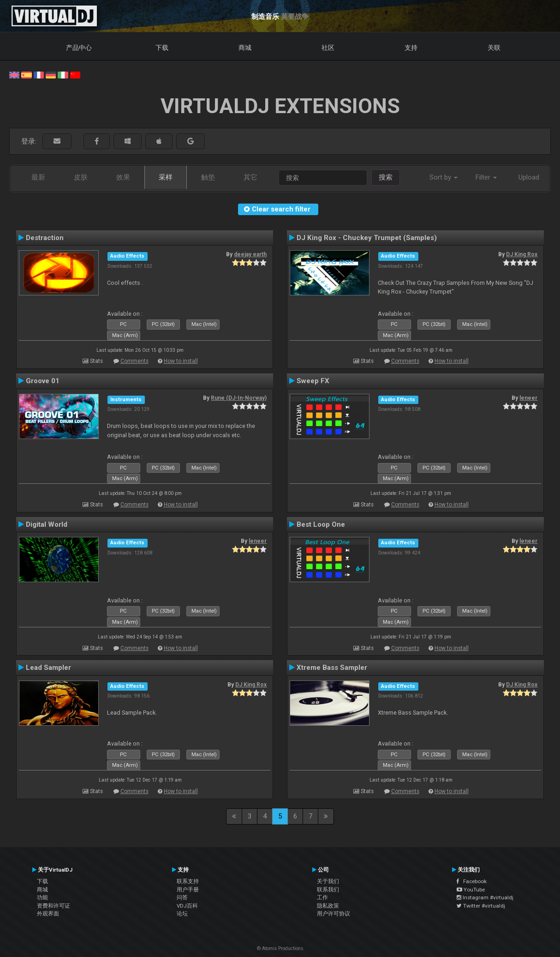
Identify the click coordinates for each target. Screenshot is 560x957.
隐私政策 (328, 906)
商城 (245, 48)
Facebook (472, 881)
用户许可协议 (334, 914)
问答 (182, 897)
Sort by (444, 177)
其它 (250, 177)
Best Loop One (321, 524)
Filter (486, 177)
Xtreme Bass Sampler (332, 668)
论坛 (182, 914)
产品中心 (79, 48)
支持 (411, 48)
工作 (322, 897)
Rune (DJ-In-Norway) (239, 398)
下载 (162, 48)
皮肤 (81, 177)
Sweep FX (313, 381)
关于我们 (328, 881)
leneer (528, 398)
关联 (494, 48)
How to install (181, 361)
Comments (134, 361)
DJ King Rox (522, 254)
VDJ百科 (187, 906)
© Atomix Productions (280, 948)
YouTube (471, 890)
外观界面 (48, 914)
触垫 (208, 177)
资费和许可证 (54, 906)
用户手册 (188, 890)
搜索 (386, 177)
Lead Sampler (48, 668)
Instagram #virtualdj (485, 897)
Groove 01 (43, 381)
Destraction (45, 238)
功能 (42, 897)
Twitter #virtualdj (481, 906)
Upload (529, 177)
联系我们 (328, 890)
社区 (328, 48)
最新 (38, 177)
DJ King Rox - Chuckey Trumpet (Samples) (367, 238)
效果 (123, 177)
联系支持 (188, 881)
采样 (166, 177)
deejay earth (250, 254)
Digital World (47, 524)
